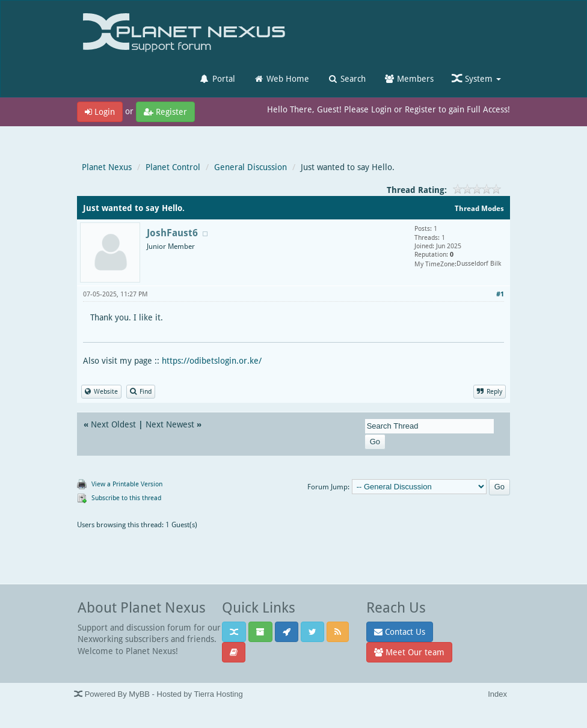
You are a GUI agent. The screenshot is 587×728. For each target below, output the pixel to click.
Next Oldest (113, 424)
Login (100, 112)
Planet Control (173, 167)
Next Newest (170, 424)
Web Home (281, 78)
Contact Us (400, 632)
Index (497, 694)
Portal (217, 78)
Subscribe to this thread (126, 497)
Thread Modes (479, 208)
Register (165, 112)
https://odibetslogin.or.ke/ (212, 360)
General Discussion (250, 167)
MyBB (139, 694)
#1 (500, 294)
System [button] (476, 78)
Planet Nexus (107, 167)
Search (346, 78)
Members (409, 78)
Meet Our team (409, 652)
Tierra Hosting (218, 694)
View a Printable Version (127, 484)
